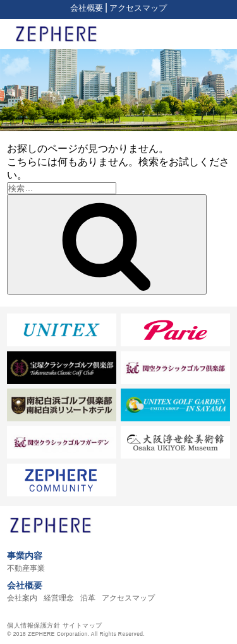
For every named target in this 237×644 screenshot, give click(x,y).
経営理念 (59, 598)
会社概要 (87, 8)
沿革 (88, 598)
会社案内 (22, 598)
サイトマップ (82, 625)
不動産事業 (26, 568)
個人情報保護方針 (33, 625)
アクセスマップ (138, 8)
